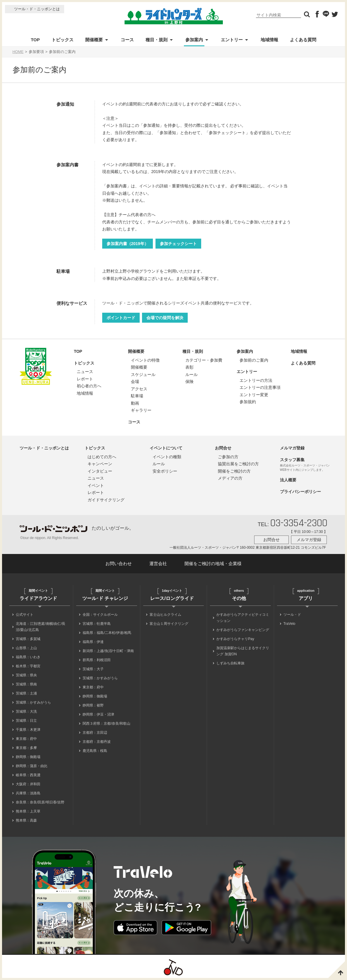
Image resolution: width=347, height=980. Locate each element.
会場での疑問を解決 (165, 318)
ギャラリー (141, 410)
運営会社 (158, 563)
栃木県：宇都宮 (28, 666)
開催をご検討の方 (234, 471)
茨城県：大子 (93, 669)
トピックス (63, 40)
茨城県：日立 (26, 721)
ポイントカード (121, 318)
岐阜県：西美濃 (28, 775)
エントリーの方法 (256, 380)
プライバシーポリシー (300, 492)
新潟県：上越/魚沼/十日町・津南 (108, 651)
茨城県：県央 (26, 675)
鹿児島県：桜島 (95, 751)
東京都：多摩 (26, 748)
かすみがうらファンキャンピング (243, 630)
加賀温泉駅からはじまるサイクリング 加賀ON (243, 651)
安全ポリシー (165, 471)
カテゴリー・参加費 (204, 360)
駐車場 (137, 396)
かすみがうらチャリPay (235, 639)
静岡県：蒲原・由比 (32, 766)
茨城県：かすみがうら (33, 702)
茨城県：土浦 (26, 693)
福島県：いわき (28, 657)
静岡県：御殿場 (28, 757)
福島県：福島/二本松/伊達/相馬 (107, 633)
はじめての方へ (102, 457)
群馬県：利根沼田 (97, 660)
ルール (192, 374)
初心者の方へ (89, 386)
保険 (189, 382)
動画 (135, 403)
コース (127, 40)
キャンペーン (100, 464)
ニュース (85, 372)
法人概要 (288, 480)
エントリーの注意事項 (260, 387)
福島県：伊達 (93, 642)
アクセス (139, 389)
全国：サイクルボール (100, 615)
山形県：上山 (26, 648)
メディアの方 (230, 478)
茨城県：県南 (26, 684)
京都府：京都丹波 (97, 742)
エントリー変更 (254, 395)
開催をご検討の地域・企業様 (213, 563)
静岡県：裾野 (93, 705)
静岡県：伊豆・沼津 (98, 714)
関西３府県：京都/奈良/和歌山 (106, 724)
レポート (85, 379)
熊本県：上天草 (28, 811)
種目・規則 (157, 40)
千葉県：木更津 (28, 730)
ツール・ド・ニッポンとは (37, 9)
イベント (96, 485)
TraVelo (289, 624)
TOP (35, 40)
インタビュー (100, 471)
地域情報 (269, 40)
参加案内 (194, 40)
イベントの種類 (167, 457)
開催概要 (94, 40)
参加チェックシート (178, 244)
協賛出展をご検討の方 (238, 464)
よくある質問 (303, 40)
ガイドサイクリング (106, 500)
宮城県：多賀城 (28, 639)
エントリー (232, 40)
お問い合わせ (119, 563)
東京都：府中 (26, 739)
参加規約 (248, 402)
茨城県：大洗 (26, 712)
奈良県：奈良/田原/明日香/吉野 (40, 802)
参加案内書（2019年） (128, 244)
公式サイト (25, 615)
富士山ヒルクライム (165, 615)
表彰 (189, 367)
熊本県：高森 (26, 820)
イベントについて (166, 448)
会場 (135, 382)
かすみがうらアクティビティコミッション (243, 618)
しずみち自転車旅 (230, 663)
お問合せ (223, 448)
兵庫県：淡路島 (28, 793)
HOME (18, 52)
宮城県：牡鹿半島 (97, 624)
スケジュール (143, 374)
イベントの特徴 (145, 360)
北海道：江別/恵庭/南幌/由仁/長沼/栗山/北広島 (41, 627)
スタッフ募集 (292, 460)
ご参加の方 (228, 457)
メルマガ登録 (292, 448)
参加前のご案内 (254, 360)
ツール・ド (292, 615)
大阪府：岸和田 (28, 784)
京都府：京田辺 (95, 733)
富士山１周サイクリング (169, 624)
